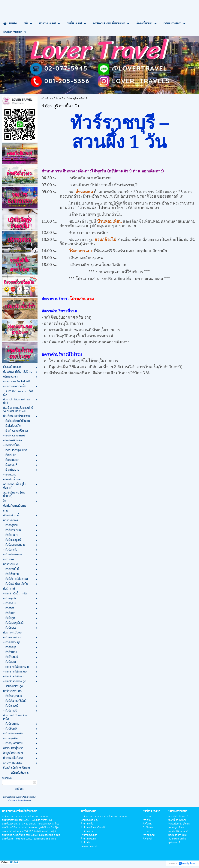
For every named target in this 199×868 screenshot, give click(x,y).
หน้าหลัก (45, 98)
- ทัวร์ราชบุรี (58, 98)
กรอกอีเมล (7, 778)
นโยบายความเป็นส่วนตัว (17, 800)
